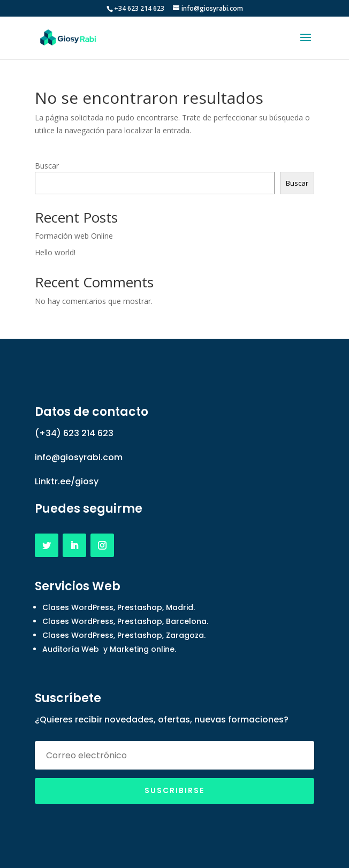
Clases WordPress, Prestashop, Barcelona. (125, 621)
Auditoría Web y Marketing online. (109, 649)
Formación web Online (74, 236)
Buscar (47, 166)
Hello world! (55, 252)
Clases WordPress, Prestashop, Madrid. (119, 607)
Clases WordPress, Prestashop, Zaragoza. (124, 635)
